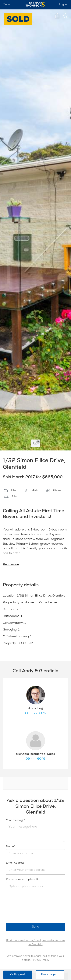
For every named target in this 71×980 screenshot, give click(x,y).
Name (10, 847)
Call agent (18, 975)
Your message (15, 820)
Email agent (50, 975)
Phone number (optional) (22, 879)
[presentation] (35, 907)
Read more (11, 565)
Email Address (15, 863)
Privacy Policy (40, 960)
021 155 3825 (36, 714)
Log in (63, 5)
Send (36, 927)
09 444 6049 (35, 759)
